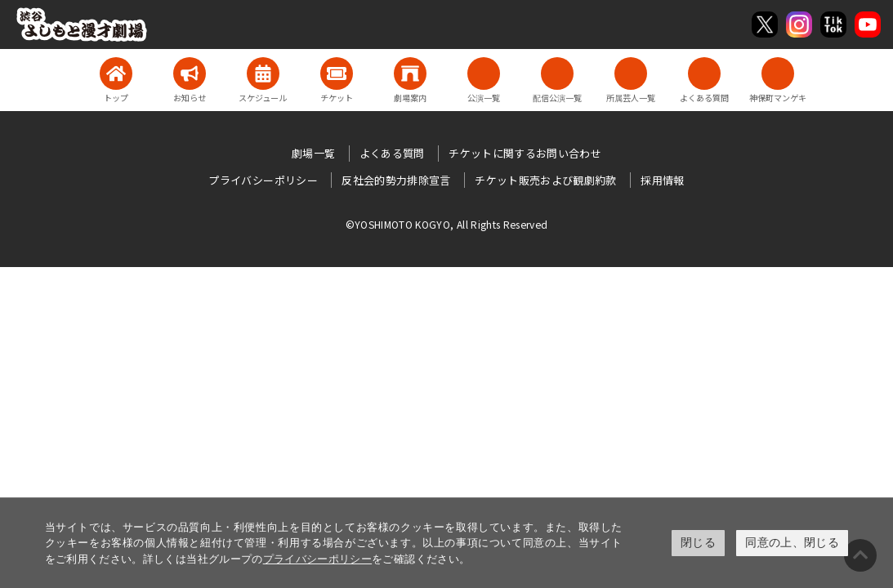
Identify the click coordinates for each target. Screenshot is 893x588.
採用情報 (662, 180)
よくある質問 (392, 153)
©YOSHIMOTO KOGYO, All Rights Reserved (447, 224)
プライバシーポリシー (318, 559)
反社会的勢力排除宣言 (396, 180)
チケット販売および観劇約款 (546, 180)
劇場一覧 (313, 153)
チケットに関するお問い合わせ (525, 153)
